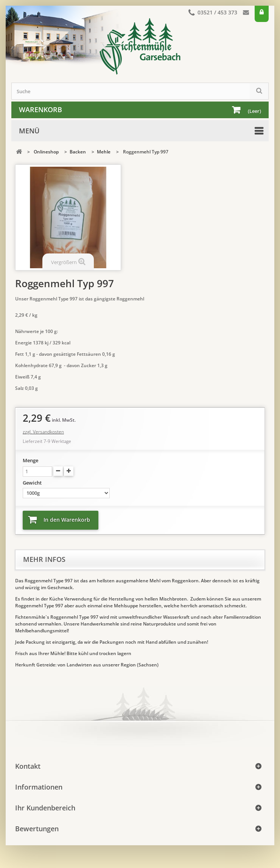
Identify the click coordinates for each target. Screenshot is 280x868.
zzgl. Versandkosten (43, 432)
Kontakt (246, 14)
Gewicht (33, 483)
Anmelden (262, 14)
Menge (30, 460)
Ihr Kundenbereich (45, 808)
